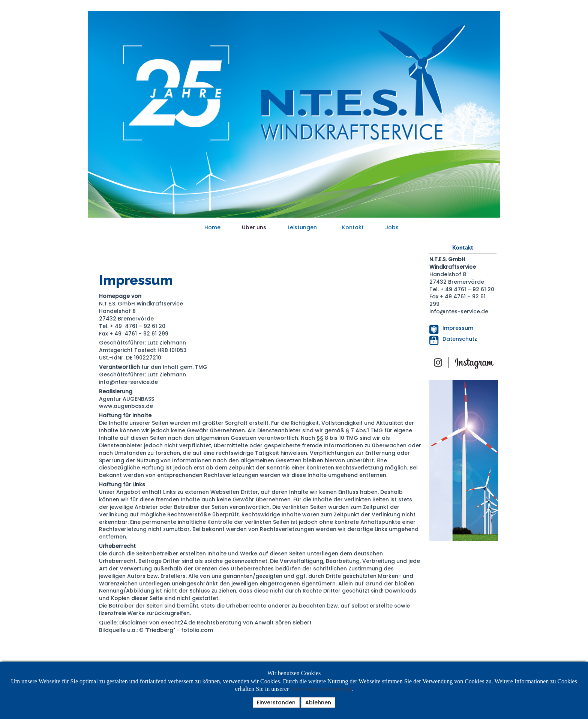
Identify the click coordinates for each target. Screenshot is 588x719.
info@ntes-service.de (128, 382)
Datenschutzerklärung (321, 689)
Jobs (385, 228)
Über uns (247, 228)
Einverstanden (276, 702)
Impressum (458, 328)
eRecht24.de (178, 623)
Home (205, 228)
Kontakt (346, 228)
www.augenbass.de (126, 406)
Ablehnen (318, 702)
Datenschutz (460, 339)
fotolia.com (197, 630)
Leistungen (295, 228)
